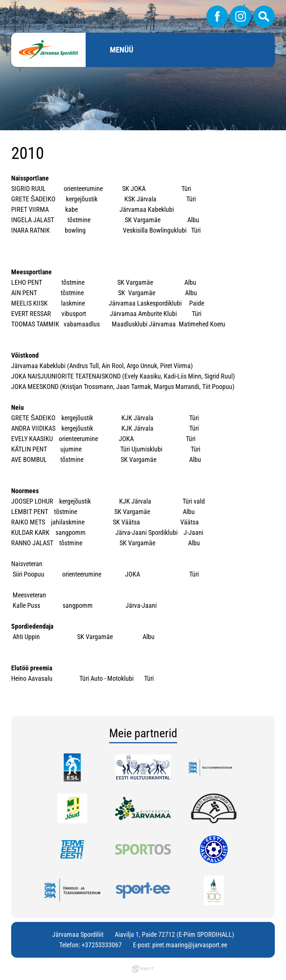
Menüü (122, 50)
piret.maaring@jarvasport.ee (190, 945)
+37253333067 (102, 945)
